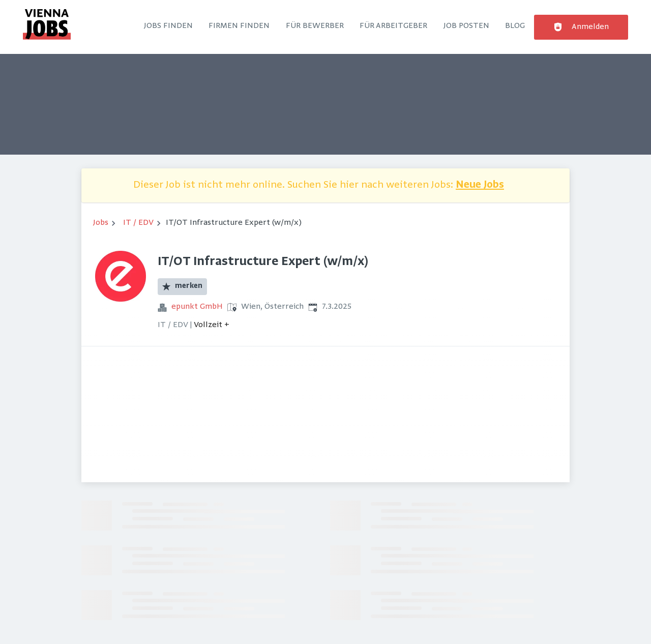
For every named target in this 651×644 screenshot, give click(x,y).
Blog (515, 26)
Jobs (101, 223)
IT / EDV (138, 223)
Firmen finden (239, 26)
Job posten (466, 26)
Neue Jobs (480, 185)
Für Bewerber (315, 26)
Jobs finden (168, 26)
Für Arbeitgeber (393, 26)
